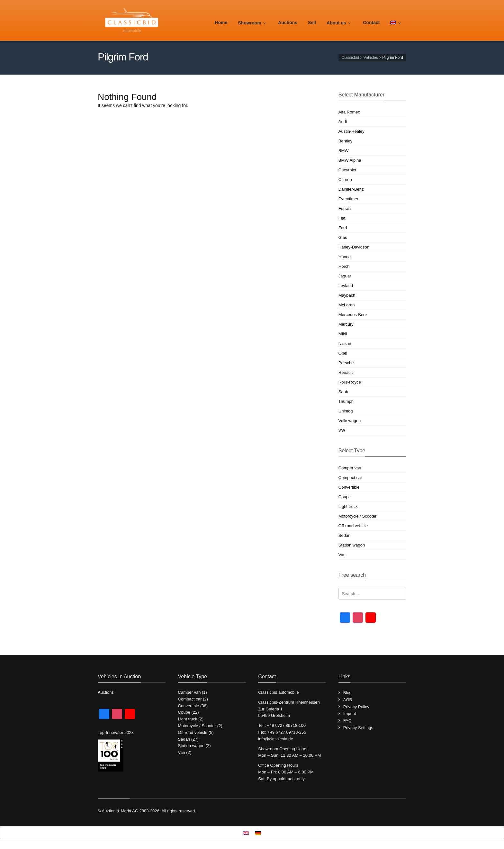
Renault (346, 372)
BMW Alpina (350, 160)
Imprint (350, 714)
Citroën (345, 180)
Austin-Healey (351, 131)
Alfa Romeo (349, 112)
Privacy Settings (358, 728)
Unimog (346, 411)
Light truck (348, 506)
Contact (371, 23)
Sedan (345, 535)
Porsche (346, 363)
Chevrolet (347, 170)
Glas (343, 237)
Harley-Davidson (354, 247)
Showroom (253, 23)
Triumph (346, 401)
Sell (312, 23)
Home (221, 23)
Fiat (342, 218)
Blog (347, 693)
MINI (343, 334)
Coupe (345, 497)
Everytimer (348, 199)
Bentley (345, 141)
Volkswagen (350, 421)
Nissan (345, 343)
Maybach (347, 295)
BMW (344, 151)
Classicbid (351, 58)
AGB (348, 700)
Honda (345, 257)
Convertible (349, 487)
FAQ (347, 721)
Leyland (346, 286)
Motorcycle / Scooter (358, 516)
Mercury (346, 324)
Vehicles (371, 58)
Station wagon (352, 545)
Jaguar (345, 276)
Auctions (288, 23)
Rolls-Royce (350, 382)
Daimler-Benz (351, 189)
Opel (343, 353)
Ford (343, 228)
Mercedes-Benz (353, 315)
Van (342, 555)
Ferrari (345, 208)
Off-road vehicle (353, 526)
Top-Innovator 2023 (116, 732)
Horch (344, 266)
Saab (343, 392)
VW (342, 430)
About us (339, 23)
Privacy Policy (356, 707)
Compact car (350, 478)
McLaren (347, 305)
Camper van (350, 468)
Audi (343, 122)
